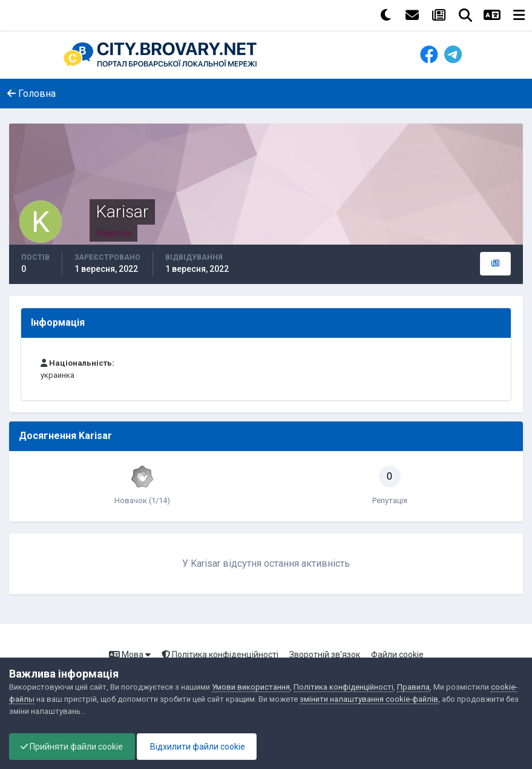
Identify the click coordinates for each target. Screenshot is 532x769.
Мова (130, 655)
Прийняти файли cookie (73, 747)
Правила (413, 687)
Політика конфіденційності (220, 655)
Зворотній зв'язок (325, 655)
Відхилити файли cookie (200, 747)
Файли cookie (397, 655)
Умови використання (251, 687)
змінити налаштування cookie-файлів (369, 699)
